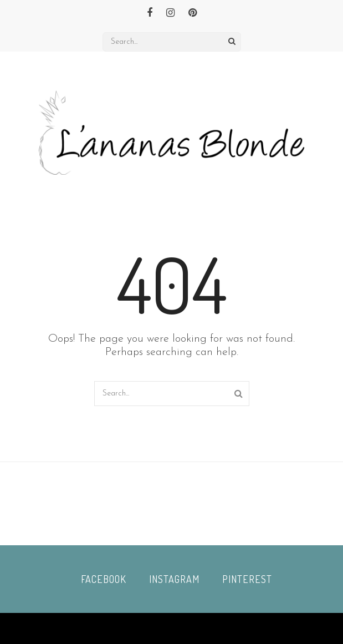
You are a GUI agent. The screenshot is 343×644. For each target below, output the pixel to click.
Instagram (174, 579)
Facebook (104, 579)
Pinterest (247, 579)
